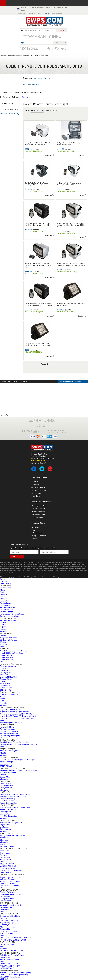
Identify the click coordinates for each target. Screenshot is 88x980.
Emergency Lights (9, 150)
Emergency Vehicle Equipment (11, 56)
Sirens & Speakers (7, 944)
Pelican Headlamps (8, 729)
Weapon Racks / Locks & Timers (13, 905)
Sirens (2, 946)
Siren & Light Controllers (10, 959)
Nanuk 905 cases (7, 659)
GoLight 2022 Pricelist (10, 109)
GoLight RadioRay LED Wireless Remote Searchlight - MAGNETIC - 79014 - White (71, 264)
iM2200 (3, 629)
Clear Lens (4, 840)
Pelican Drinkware (7, 609)
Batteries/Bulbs (37, 533)
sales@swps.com (39, 487)
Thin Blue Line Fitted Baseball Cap (13, 796)
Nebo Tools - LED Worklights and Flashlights (18, 759)
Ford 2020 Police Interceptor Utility (14, 975)
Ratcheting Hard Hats (9, 803)
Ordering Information (39, 506)
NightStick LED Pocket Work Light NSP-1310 (18, 716)
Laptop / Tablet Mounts (9, 885)
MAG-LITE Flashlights (9, 751)
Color (4, 172)
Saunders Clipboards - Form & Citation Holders (18, 770)
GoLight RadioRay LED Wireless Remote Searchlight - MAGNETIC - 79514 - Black (38, 305)
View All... (4, 599)
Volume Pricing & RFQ (39, 514)
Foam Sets (4, 668)
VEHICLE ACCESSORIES (10, 964)
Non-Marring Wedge (8, 816)
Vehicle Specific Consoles (10, 881)
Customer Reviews (38, 517)
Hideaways (4, 925)
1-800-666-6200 (40, 490)
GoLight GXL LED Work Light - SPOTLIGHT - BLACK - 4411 (72, 305)
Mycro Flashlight (7, 762)
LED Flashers (5, 896)
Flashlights (35, 527)
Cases (34, 530)
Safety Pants (5, 857)
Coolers (3, 636)
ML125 (3, 753)
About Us (39, 14)
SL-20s (3, 701)
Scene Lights (44, 56)
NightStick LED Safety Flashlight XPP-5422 (17, 718)
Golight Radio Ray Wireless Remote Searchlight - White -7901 (69, 184)
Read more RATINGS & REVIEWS (71, 382)
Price (4, 183)
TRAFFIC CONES (7, 846)
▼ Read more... (25, 97)
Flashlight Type (8, 136)
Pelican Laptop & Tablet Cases (12, 614)
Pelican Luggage (6, 612)
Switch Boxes (5, 957)
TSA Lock (4, 675)
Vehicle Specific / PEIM (9, 901)
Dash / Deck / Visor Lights (10, 920)
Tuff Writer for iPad (8, 772)
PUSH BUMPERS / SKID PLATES (13, 940)
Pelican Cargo (5, 603)
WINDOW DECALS (8, 866)
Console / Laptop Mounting (11, 877)
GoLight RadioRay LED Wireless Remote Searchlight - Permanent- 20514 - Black (38, 224)
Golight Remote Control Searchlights (14, 742)
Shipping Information (38, 512)
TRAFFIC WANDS (7, 864)
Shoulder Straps (6, 679)
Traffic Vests (5, 851)
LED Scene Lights (31, 84)
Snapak (3, 775)
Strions (3, 699)
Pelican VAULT (6, 605)
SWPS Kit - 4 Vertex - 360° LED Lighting (16, 972)
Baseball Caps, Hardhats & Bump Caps (15, 794)
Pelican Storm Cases (8, 620)
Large (2, 596)
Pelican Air (4, 601)
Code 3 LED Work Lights (38, 78)
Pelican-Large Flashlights (10, 735)
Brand (4, 161)
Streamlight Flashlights (9, 694)
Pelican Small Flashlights (10, 731)
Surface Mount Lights (8, 931)
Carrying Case (6, 812)
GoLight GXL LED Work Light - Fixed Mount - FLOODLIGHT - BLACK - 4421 (38, 345)
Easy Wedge (5, 814)
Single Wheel (5, 825)
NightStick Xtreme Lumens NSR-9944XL (16, 714)
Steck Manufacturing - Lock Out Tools (15, 807)
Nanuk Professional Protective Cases (15, 651)
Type (4, 120)
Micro (2, 590)
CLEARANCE (5, 583)
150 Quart (4, 644)
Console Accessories (8, 883)
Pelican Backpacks (7, 607)
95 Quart (4, 642)
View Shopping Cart (38, 509)
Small (2, 592)
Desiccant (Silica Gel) (8, 677)
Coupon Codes (22, 14)
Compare (49, 155)
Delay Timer (5, 909)
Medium (3, 594)
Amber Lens (5, 838)
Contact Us (31, 14)
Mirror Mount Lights (8, 927)
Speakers (4, 948)
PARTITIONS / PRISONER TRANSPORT (16, 938)
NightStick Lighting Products (11, 709)
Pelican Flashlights (7, 727)
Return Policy (36, 496)
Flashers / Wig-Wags (8, 892)
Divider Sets (5, 670)
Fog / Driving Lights (8, 922)
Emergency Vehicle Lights (30, 56)
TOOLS (3, 844)
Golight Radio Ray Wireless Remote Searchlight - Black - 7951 (37, 184)
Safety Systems (6, 788)
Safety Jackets (6, 855)
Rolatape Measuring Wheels (11, 822)
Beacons (3, 918)
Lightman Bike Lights (8, 783)
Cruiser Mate (5, 777)
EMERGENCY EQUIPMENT (11, 870)
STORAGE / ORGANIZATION (12, 951)
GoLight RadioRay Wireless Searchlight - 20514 (19, 744)
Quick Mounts (6, 685)
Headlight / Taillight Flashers (11, 894)
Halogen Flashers (7, 898)
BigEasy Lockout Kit (8, 809)
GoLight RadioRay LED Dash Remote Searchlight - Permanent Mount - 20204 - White (38, 265)
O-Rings (3, 681)
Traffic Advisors (6, 933)
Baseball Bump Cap (8, 799)
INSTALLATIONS (7, 968)
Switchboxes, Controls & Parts (12, 955)
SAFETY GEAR (6, 766)
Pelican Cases (5, 588)
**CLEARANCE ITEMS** (10, 966)
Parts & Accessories (8, 666)
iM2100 (3, 627)
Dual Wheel (5, 827)
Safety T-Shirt (5, 859)
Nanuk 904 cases (7, 657)
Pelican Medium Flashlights (11, 733)
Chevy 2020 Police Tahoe (10, 977)
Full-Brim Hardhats (8, 801)
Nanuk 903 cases (7, 655)
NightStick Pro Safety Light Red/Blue (15, 712)
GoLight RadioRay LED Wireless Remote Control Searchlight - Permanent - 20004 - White (71, 225)
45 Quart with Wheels (9, 638)
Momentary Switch (8, 907)
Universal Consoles (8, 879)
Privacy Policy (36, 493)
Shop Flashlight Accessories (11, 722)
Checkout (60, 43)
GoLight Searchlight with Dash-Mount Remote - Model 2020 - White (37, 144)
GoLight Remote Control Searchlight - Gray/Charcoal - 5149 (70, 144)
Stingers (3, 696)
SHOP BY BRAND (7, 868)
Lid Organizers (6, 672)
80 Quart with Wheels (9, 640)
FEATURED (5, 581)
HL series (4, 703)
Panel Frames (5, 683)
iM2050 (3, 622)
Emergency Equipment (39, 536)
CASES (3, 579)
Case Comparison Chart (9, 616)
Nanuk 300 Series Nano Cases (12, 653)
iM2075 (3, 625)
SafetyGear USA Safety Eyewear (13, 835)
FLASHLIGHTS (6, 688)
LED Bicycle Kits (7, 785)
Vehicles (34, 539)
